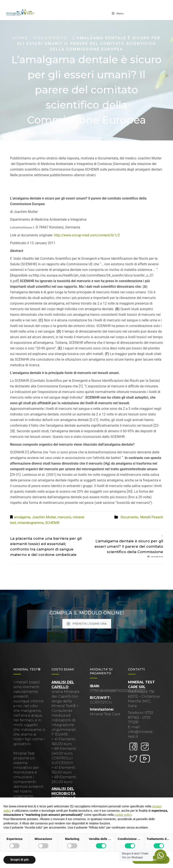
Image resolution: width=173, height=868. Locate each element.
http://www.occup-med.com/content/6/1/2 (87, 235)
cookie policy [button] (123, 815)
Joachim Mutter (44, 517)
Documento (50, 38)
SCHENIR (52, 523)
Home (20, 38)
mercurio (64, 517)
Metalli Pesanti (152, 517)
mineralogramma (31, 523)
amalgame (22, 517)
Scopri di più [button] (19, 860)
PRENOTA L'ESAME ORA (87, 621)
